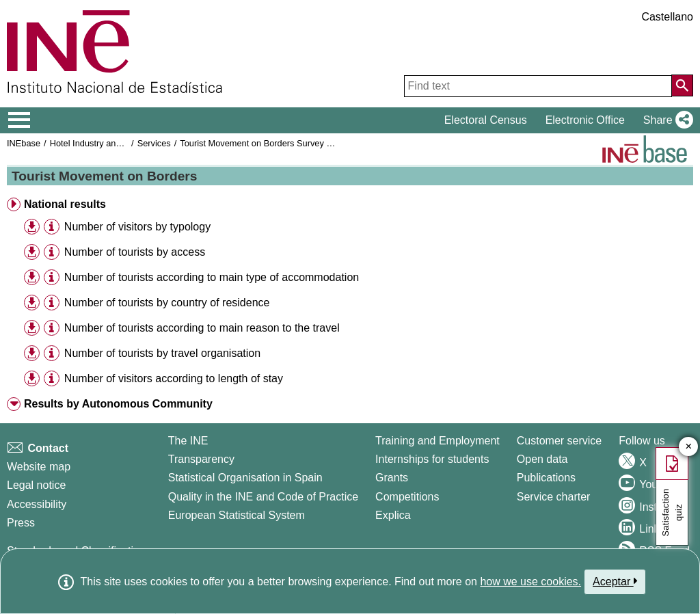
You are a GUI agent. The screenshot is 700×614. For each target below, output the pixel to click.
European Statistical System (237, 515)
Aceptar (615, 581)
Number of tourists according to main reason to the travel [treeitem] (202, 328)
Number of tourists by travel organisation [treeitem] (162, 353)
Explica (393, 515)
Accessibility (37, 504)
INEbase (24, 143)
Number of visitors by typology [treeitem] (137, 227)
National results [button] (65, 204)
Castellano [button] (667, 17)
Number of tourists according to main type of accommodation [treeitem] (212, 277)
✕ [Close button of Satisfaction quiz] (689, 447)
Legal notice (36, 485)
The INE (188, 441)
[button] (665, 120)
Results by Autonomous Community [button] (118, 404)
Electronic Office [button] (585, 120)
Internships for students (432, 459)
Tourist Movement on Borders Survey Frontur (267, 143)
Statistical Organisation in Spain (245, 478)
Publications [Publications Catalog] (546, 478)
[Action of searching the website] (682, 85)
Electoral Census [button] (486, 120)
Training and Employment (437, 441)
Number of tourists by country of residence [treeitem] (167, 303)
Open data (542, 459)
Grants (392, 478)
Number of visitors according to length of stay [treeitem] (174, 378)
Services (154, 143)
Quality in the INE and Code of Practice (263, 497)
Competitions (407, 497)
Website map (39, 467)
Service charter (554, 497)
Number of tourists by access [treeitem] (135, 252)
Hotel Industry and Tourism (102, 143)
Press (21, 523)
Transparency (201, 459)
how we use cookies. (530, 582)
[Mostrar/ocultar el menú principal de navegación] (19, 120)
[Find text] (538, 86)
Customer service (559, 441)
